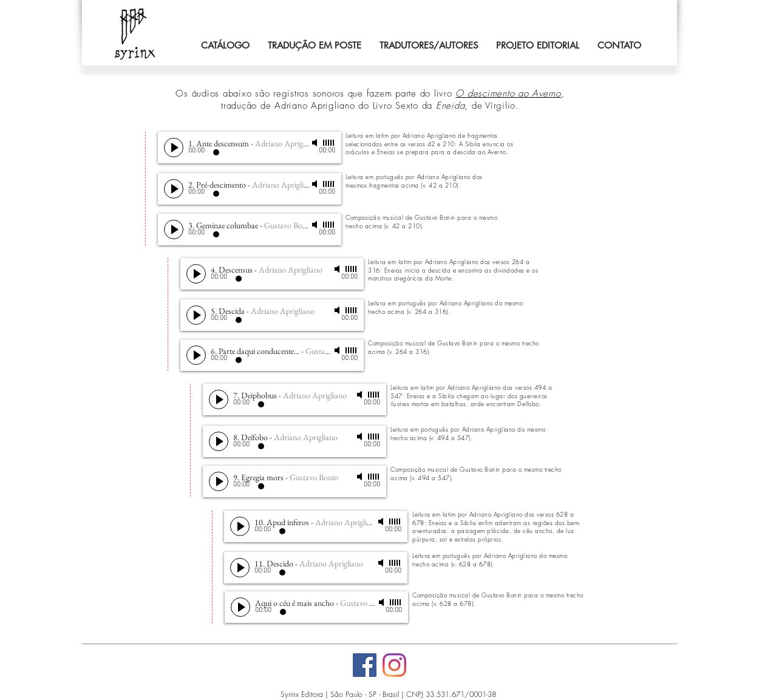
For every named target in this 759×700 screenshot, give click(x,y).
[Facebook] (365, 665)
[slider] (329, 143)
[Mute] (316, 143)
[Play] (174, 148)
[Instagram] (394, 665)
